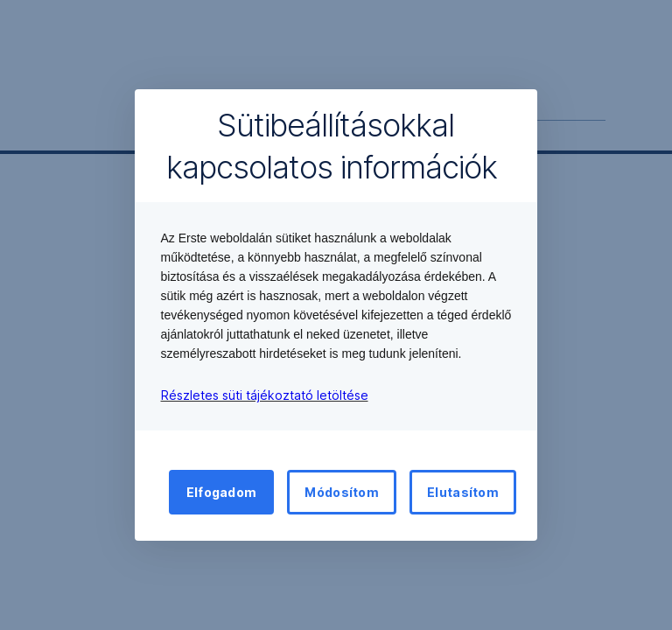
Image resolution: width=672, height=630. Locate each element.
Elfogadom (222, 492)
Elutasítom (463, 492)
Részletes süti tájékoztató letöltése (265, 395)
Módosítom (342, 492)
